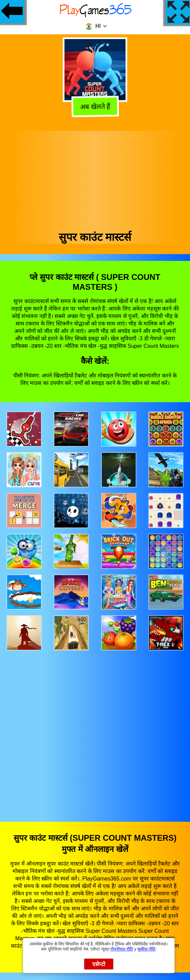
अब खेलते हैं (94, 107)
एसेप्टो (99, 964)
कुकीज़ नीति (146, 949)
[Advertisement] (95, 178)
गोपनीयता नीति (122, 949)
